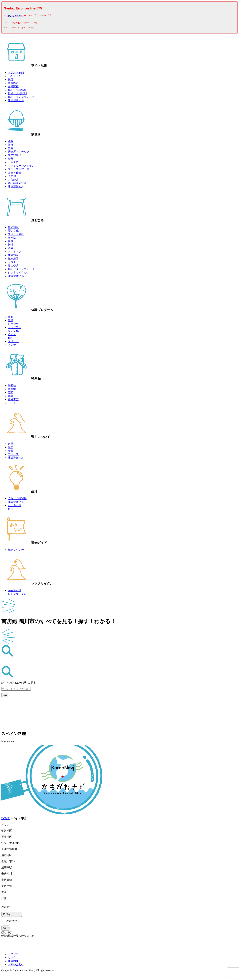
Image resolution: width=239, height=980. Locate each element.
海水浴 (12, 239)
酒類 (11, 393)
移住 (11, 510)
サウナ (12, 263)
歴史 (11, 448)
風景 (11, 242)
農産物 (12, 390)
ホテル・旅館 (16, 73)
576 (6, 29)
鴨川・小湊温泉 (17, 91)
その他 (12, 177)
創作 (11, 339)
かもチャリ (15, 591)
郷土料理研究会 (17, 184)
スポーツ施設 (16, 235)
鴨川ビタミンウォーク (21, 98)
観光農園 (13, 260)
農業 (11, 318)
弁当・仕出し (16, 174)
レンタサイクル (17, 274)
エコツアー (15, 328)
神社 (11, 246)
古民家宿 (13, 87)
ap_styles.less (15, 15)
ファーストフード (19, 170)
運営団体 (13, 962)
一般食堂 (13, 163)
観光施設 (13, 228)
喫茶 (11, 160)
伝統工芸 (13, 400)
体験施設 (13, 256)
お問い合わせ (16, 965)
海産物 (12, 386)
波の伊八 (13, 267)
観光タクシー (16, 551)
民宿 (11, 80)
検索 (5, 696)
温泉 (11, 249)
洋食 (11, 146)
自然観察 (13, 325)
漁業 (11, 321)
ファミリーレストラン (21, 167)
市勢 (11, 445)
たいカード (15, 506)
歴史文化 (13, 232)
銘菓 (11, 397)
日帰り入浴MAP (18, 94)
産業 (11, 452)
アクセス (13, 455)
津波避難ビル (16, 101)
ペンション (15, 77)
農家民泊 (13, 84)
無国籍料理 (15, 156)
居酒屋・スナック (19, 153)
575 (6, 23)
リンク (12, 958)
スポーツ (13, 342)
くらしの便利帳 (17, 499)
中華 (11, 149)
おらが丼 (13, 181)
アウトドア (15, 253)
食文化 (12, 335)
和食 (11, 142)
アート (12, 404)
